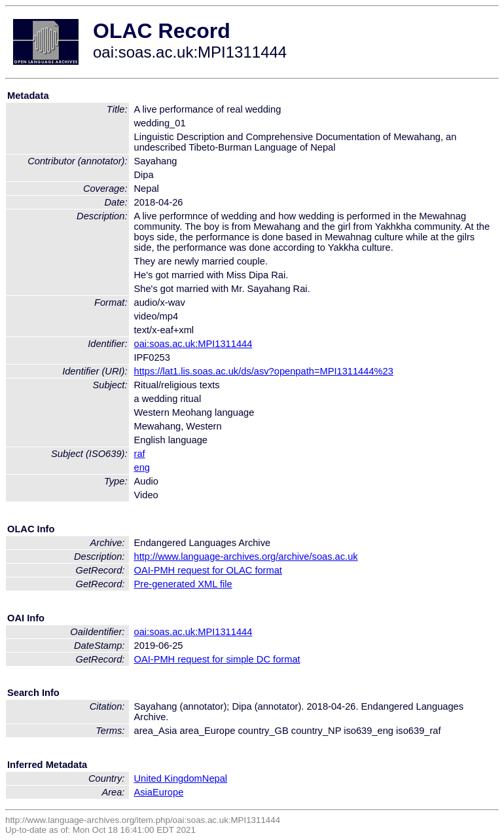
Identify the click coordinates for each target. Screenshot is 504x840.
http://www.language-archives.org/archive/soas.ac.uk (246, 557)
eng (142, 467)
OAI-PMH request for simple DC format (217, 659)
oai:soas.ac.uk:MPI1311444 (193, 344)
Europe (168, 792)
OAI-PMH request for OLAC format (208, 570)
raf (140, 454)
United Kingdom (168, 778)
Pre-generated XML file (183, 584)
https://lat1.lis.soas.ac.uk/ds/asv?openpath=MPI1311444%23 (264, 371)
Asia (144, 792)
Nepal (215, 778)
